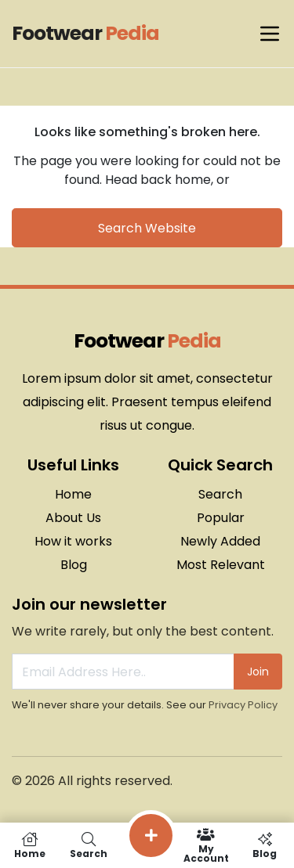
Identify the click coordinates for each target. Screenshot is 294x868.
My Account (206, 845)
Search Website (147, 228)
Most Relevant (221, 565)
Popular (221, 518)
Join (258, 672)
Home (73, 494)
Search (220, 494)
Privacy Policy (243, 705)
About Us (73, 518)
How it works (73, 541)
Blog (74, 565)
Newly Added (220, 541)
